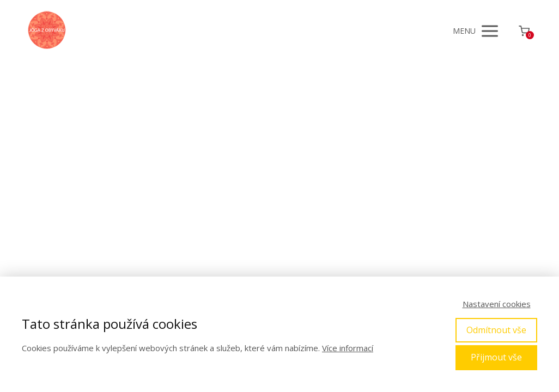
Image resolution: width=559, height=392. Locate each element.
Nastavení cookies (497, 304)
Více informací (348, 348)
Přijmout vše (496, 357)
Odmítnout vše (496, 330)
